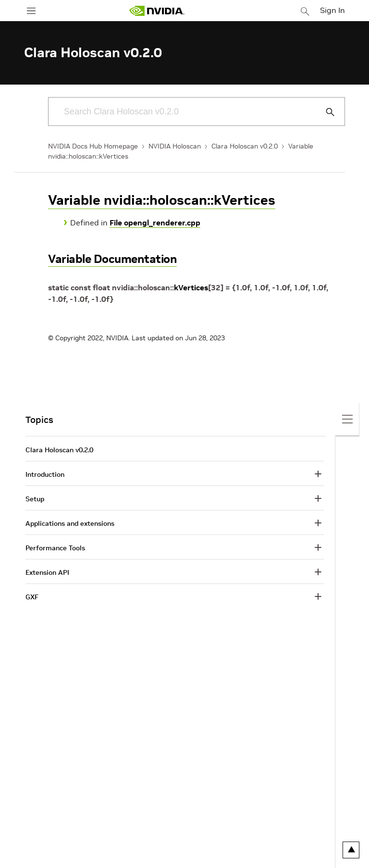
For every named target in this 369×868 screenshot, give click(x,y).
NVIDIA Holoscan (175, 146)
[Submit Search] (325, 112)
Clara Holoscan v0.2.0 (245, 146)
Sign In (332, 10)
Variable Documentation (112, 259)
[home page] (157, 11)
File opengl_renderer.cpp (155, 223)
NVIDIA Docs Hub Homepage (93, 146)
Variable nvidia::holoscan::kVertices (162, 200)
